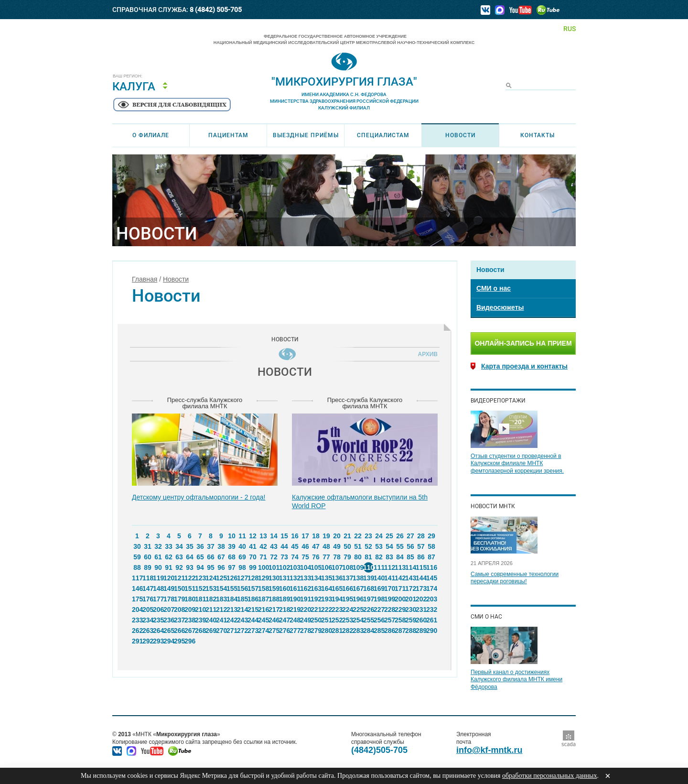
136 (337, 578)
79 (347, 557)
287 (400, 631)
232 (431, 610)
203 (431, 599)
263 (148, 631)
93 (190, 567)
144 (421, 578)
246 (274, 620)
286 (389, 631)
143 (410, 578)
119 (158, 578)
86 (421, 557)
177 (158, 599)
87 (431, 557)
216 (263, 610)
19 (326, 536)
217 (274, 610)
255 (368, 620)
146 (137, 588)
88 (137, 567)
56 (410, 546)
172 (410, 588)
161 (295, 588)
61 (158, 557)
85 (410, 557)
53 (379, 546)
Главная (145, 279)
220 (305, 610)
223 (337, 610)
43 (274, 546)
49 (337, 546)
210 (200, 610)
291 (137, 641)
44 (284, 546)
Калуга (134, 87)
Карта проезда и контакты (524, 366)
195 (347, 599)
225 (358, 610)
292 (148, 641)
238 (190, 620)
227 (379, 610)
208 (179, 610)
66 (211, 557)
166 (347, 588)
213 (232, 610)
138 (358, 578)
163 (316, 588)
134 (316, 578)
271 (232, 631)
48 (326, 546)
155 (232, 588)
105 (316, 567)
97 (232, 567)
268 (200, 631)
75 (305, 557)
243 (242, 620)
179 (179, 599)
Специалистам (383, 135)
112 (389, 567)
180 (190, 599)
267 (190, 631)
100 (263, 567)
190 (295, 599)
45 (295, 546)
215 (253, 610)
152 (200, 588)
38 (221, 546)
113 (400, 567)
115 (421, 567)
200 (400, 599)
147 (148, 588)
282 (347, 631)
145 (431, 578)
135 (326, 578)
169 (379, 588)
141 (389, 578)
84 (400, 557)
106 (326, 567)
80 (358, 557)
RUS (570, 29)
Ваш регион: (128, 76)
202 (421, 599)
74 (295, 557)
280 (326, 631)
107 (337, 567)
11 (242, 536)
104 (305, 567)
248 (295, 620)
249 (305, 620)
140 (379, 578)
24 (379, 536)
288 (410, 631)
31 (148, 546)
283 (358, 631)
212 (221, 610)
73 (284, 557)
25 (389, 536)
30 (137, 546)
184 (232, 599)
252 (337, 620)
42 (263, 546)
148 (158, 588)
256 (379, 620)
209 (190, 610)
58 (431, 546)
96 (221, 567)
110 (368, 567)
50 (347, 546)
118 (148, 578)
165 (337, 588)
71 (263, 557)
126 (232, 578)
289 (421, 631)
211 (211, 610)
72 (274, 557)
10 (232, 536)
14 (274, 536)
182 (211, 599)
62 (169, 557)
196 (358, 599)
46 (305, 546)
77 (326, 557)
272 (242, 631)
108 (347, 567)
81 (368, 557)
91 (169, 567)
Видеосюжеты (500, 307)
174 (431, 588)
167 (358, 588)
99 (253, 567)
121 (179, 578)
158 (263, 588)
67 (221, 557)
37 (211, 546)
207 (169, 610)
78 (337, 557)
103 (295, 567)
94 (200, 567)
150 (179, 588)
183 (221, 599)
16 (295, 536)
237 (179, 620)
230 (410, 610)
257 (389, 620)
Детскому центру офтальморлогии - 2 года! (199, 497)
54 (389, 546)
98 (242, 567)
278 (305, 631)
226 (368, 610)
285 (379, 631)
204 (137, 610)
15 (284, 536)
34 (179, 546)
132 (295, 578)
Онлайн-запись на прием (523, 343)
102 (284, 567)
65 (200, 557)
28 (421, 536)
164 (326, 588)
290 (431, 631)
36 (200, 546)
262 (137, 631)
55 (400, 546)
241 (221, 620)
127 (242, 578)
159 (274, 588)
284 (368, 631)
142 (400, 578)
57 (421, 546)
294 (169, 641)
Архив (426, 354)
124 (211, 578)
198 (379, 599)
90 (158, 567)
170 (389, 588)
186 (253, 599)
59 (137, 557)
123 (200, 578)
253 (347, 620)
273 (253, 631)
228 (389, 610)
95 (211, 567)
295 (179, 641)
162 (305, 588)
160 (284, 588)
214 (242, 610)
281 (337, 631)
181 (200, 599)
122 (190, 578)
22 (358, 536)
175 (137, 599)
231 (421, 610)
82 (379, 557)
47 (316, 546)
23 (368, 536)
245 (263, 620)
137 (347, 578)
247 (284, 620)
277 (295, 631)
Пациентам (228, 135)
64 (190, 557)
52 (368, 546)
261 (431, 620)
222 (326, 610)
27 (410, 536)
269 (211, 631)
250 (316, 620)
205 (148, 610)
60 (148, 557)
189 (284, 599)
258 (400, 620)
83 (389, 557)
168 (368, 588)
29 (431, 536)
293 (158, 641)
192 (316, 599)
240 (211, 620)
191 (305, 599)
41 (253, 546)
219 (295, 610)
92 (179, 567)
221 (316, 610)
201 (410, 599)
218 (284, 610)
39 (232, 546)
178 (169, 599)
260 (421, 620)
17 (305, 536)
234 (148, 620)
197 (368, 599)
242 (232, 620)
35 (190, 546)
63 (179, 557)
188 (274, 599)
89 (148, 567)
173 (421, 588)
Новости (460, 135)
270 (221, 631)
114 (410, 567)
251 (326, 620)
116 (431, 567)
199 (389, 599)
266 (179, 631)
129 (263, 578)
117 (137, 578)
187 (263, 599)
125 (221, 578)
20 (337, 536)
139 (368, 578)
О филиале (151, 135)
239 (200, 620)
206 (158, 610)
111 (379, 567)
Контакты (537, 135)
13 (263, 536)
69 (242, 557)
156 (242, 588)
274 (263, 631)
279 (316, 631)
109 (358, 567)
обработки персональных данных (549, 776)
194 (337, 599)
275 (274, 631)
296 (190, 641)
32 (158, 546)
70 (253, 557)
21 (347, 536)
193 (326, 599)
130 (274, 578)
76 (316, 557)
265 (169, 631)
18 (316, 536)
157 (253, 588)
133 (305, 578)
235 (158, 620)
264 (158, 631)
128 (253, 578)
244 (253, 620)
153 (211, 588)
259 (410, 620)
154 (221, 588)
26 (400, 536)
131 (284, 578)
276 (284, 631)
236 (169, 620)
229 (400, 610)
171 (400, 588)
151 (190, 588)
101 (274, 567)
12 (253, 536)
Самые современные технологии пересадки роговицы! (515, 578)
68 (232, 557)
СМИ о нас (494, 288)
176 (148, 599)
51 (358, 546)
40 (242, 546)
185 (242, 599)
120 (169, 578)
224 (347, 610)
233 (137, 620)
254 (358, 620)
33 (169, 546)
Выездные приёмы (306, 135)
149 (169, 588)
